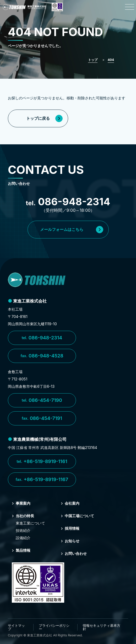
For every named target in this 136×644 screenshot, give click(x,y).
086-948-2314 (42, 338)
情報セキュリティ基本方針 (102, 627)
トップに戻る (44, 118)
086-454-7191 (42, 418)
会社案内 (70, 503)
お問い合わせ (74, 553)
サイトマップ (16, 627)
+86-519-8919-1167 (42, 480)
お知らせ (70, 541)
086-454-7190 (42, 400)
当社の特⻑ (23, 516)
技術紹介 (23, 530)
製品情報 (21, 550)
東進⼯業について (30, 523)
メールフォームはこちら (72, 230)
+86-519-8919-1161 (42, 461)
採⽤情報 (70, 528)
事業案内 (21, 503)
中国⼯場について (77, 516)
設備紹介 (23, 538)
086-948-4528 (42, 356)
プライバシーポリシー (54, 627)
